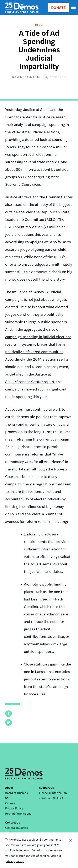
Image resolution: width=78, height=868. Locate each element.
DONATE (58, 7)
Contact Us (13, 822)
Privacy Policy (14, 808)
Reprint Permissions (18, 813)
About (9, 787)
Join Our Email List (51, 798)
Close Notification (70, 850)
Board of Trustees (16, 793)
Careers (10, 803)
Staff (8, 798)
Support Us (46, 787)
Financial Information (53, 793)
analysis (21, 124)
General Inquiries (16, 827)
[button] (9, 714)
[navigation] (73, 7)
